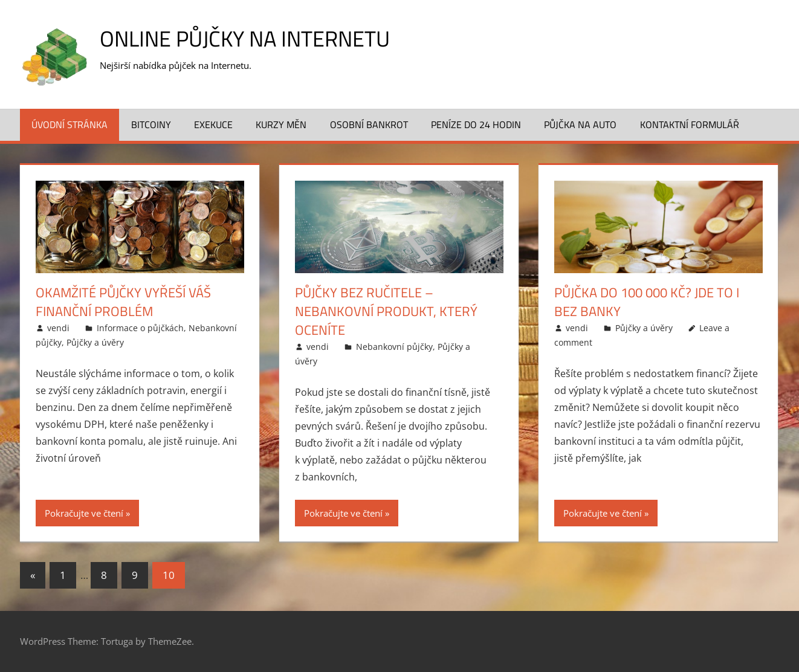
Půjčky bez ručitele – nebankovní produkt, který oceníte (386, 311)
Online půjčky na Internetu (245, 38)
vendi (58, 328)
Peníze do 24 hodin (476, 124)
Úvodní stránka (70, 124)
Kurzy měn (281, 124)
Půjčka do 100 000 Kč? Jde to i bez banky (647, 302)
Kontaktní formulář (690, 124)
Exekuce (213, 124)
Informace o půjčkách (140, 328)
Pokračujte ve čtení (84, 513)
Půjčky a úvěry (95, 342)
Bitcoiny (151, 124)
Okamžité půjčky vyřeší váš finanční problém (123, 302)
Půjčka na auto (580, 124)
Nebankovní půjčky (394, 347)
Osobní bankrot (369, 124)
